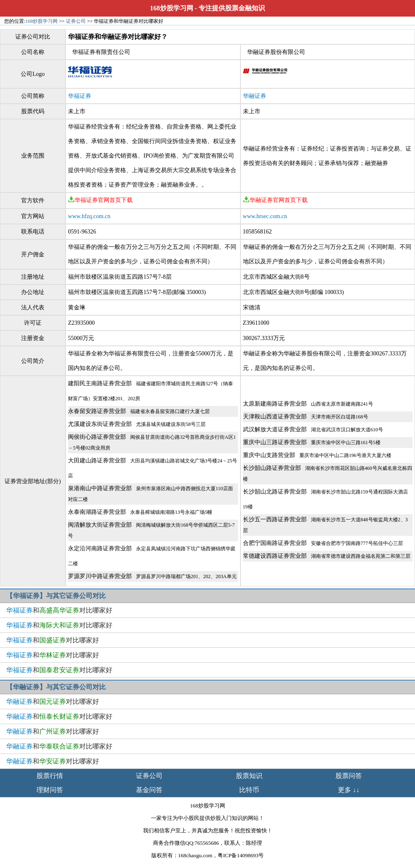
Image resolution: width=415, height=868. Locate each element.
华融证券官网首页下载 (275, 200)
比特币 (249, 790)
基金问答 (149, 790)
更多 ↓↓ (349, 790)
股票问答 (349, 776)
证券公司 (76, 21)
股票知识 (249, 776)
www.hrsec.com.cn (265, 216)
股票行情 (50, 776)
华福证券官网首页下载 (100, 200)
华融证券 (255, 96)
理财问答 (50, 790)
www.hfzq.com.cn (89, 216)
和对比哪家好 (59, 610)
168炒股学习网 (172, 8)
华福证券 (80, 96)
